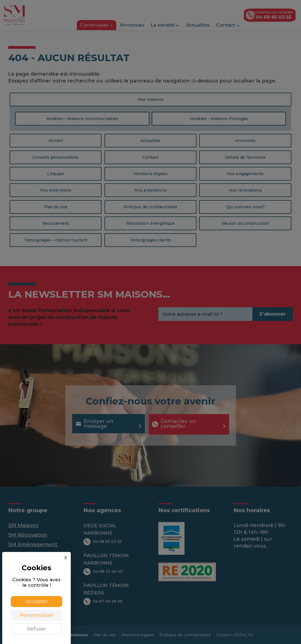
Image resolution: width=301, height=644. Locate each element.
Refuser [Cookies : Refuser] (37, 629)
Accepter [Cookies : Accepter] (37, 602)
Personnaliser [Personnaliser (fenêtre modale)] (37, 615)
